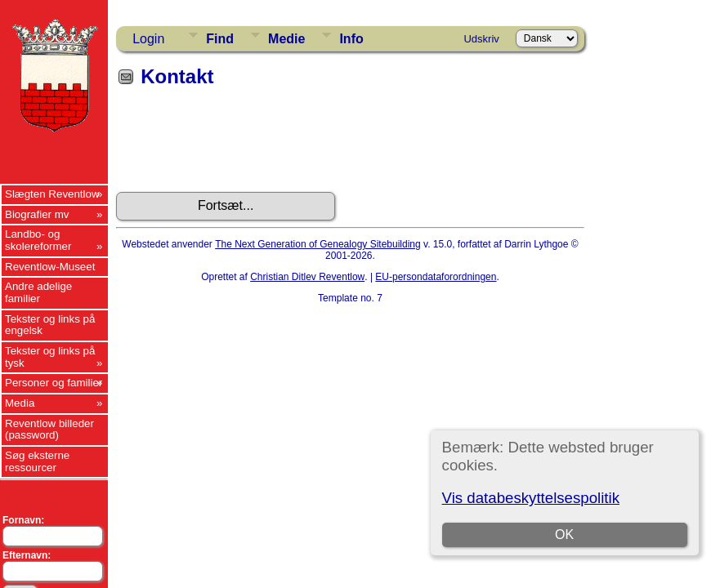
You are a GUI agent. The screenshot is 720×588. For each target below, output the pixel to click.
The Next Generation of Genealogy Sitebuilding (318, 244)
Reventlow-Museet (50, 267)
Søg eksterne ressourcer (37, 461)
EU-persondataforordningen (436, 277)
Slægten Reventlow (52, 194)
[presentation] (240, 145)
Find (220, 39)
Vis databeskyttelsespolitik (531, 498)
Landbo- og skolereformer (38, 240)
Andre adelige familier (38, 292)
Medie (286, 39)
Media (20, 403)
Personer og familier (54, 383)
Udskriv (481, 39)
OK (564, 535)
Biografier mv (37, 214)
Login (148, 39)
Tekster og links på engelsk (50, 325)
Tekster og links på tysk (50, 357)
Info (351, 39)
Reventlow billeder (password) (49, 430)
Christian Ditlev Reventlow (307, 277)
